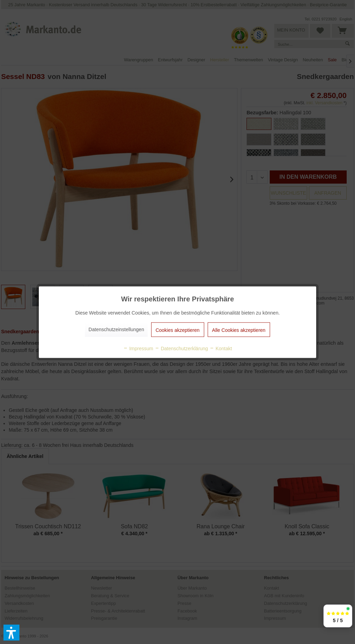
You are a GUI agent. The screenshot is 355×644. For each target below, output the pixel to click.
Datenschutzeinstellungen (116, 329)
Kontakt (221, 348)
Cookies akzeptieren (178, 330)
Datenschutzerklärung (181, 348)
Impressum (138, 348)
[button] (11, 633)
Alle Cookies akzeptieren (239, 330)
